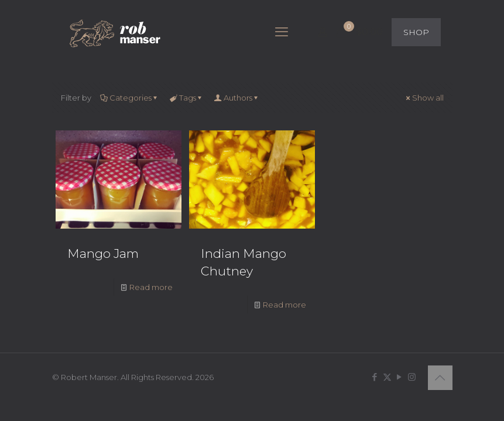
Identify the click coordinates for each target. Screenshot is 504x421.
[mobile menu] (282, 32)
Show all (424, 98)
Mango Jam (103, 253)
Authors (237, 98)
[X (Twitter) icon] (387, 377)
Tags (187, 98)
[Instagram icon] (412, 377)
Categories (130, 98)
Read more (151, 287)
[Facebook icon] (375, 377)
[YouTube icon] (400, 377)
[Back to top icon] (440, 378)
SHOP (416, 32)
